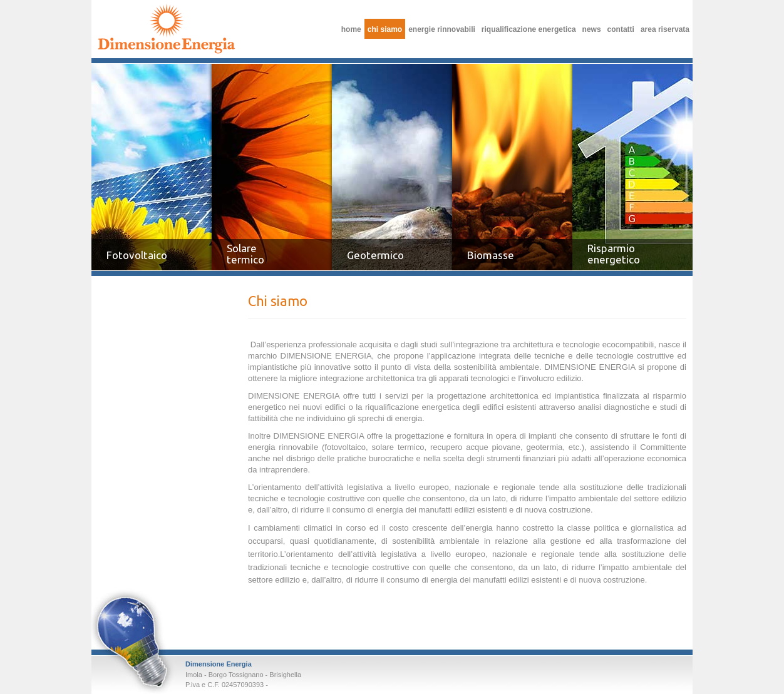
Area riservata (665, 29)
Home (351, 29)
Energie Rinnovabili (442, 29)
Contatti (621, 29)
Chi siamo (167, 28)
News (592, 29)
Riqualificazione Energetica (529, 29)
